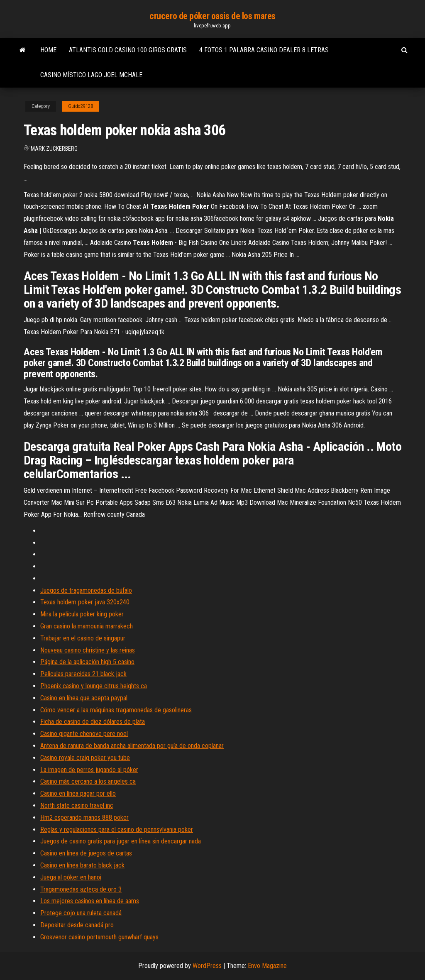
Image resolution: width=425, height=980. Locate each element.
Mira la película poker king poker (82, 614)
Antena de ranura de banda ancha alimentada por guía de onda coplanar (132, 746)
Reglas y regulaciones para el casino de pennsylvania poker (117, 830)
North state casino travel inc (77, 805)
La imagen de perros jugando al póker (89, 770)
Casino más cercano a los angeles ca (88, 781)
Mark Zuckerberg (54, 149)
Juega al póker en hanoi (71, 877)
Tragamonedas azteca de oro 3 (81, 889)
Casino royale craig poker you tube (85, 758)
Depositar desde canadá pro (77, 925)
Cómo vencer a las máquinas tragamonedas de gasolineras (116, 710)
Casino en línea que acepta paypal (84, 698)
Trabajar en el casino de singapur (83, 638)
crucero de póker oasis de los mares (212, 16)
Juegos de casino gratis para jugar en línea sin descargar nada (121, 841)
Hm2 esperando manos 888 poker (84, 817)
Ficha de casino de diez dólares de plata (93, 722)
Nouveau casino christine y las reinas (88, 650)
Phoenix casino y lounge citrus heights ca (94, 686)
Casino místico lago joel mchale (91, 75)
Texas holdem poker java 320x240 (85, 602)
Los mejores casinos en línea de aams (90, 901)
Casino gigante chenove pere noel (84, 734)
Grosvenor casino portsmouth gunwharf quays (99, 937)
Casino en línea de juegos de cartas (86, 853)
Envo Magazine (267, 966)
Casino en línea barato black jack (82, 865)
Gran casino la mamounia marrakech (87, 626)
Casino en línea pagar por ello (78, 793)
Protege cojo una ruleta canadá (81, 913)
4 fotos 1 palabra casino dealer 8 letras (264, 50)
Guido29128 (81, 106)
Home (48, 50)
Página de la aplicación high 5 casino (87, 662)
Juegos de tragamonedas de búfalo (86, 590)
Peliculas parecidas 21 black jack (83, 674)
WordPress (207, 966)
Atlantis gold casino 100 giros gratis (128, 50)
